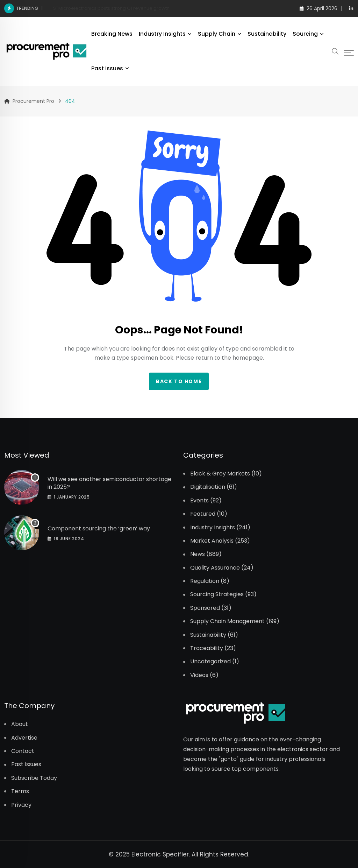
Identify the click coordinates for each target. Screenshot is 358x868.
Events (199, 501)
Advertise (24, 738)
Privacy (21, 805)
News (198, 554)
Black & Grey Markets (220, 474)
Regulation (205, 581)
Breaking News (112, 34)
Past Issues (107, 68)
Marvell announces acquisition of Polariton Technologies (117, 8)
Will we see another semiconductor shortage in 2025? (109, 483)
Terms (20, 791)
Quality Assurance (215, 568)
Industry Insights (162, 34)
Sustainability (267, 34)
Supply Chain (217, 34)
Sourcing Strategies (217, 594)
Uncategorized (210, 662)
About (20, 724)
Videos (199, 675)
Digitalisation (208, 487)
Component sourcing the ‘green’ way (99, 528)
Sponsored (205, 608)
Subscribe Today (34, 778)
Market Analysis (212, 541)
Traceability (207, 648)
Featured (203, 514)
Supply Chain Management (227, 621)
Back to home (179, 381)
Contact (23, 751)
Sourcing (305, 34)
